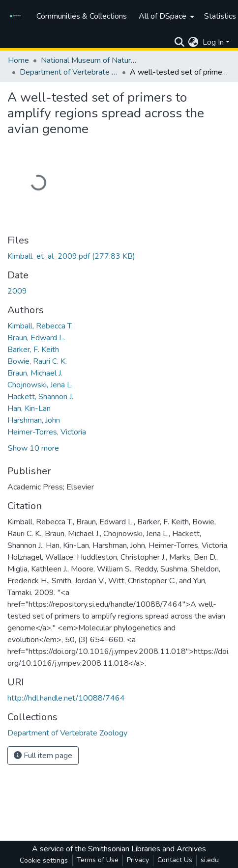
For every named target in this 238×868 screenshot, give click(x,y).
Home (18, 60)
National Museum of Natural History (90, 60)
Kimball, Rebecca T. (40, 326)
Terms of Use (98, 860)
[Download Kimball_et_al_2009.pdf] (71, 256)
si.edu (210, 860)
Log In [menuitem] (213, 42)
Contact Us (175, 860)
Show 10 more (33, 448)
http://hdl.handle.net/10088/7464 (66, 698)
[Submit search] (179, 42)
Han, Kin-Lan (29, 408)
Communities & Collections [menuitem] (82, 16)
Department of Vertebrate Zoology (69, 72)
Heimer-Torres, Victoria (47, 432)
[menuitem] (165, 16)
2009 (17, 291)
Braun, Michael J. (35, 373)
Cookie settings (44, 860)
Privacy (138, 860)
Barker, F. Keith (33, 350)
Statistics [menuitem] (220, 16)
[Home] (17, 16)
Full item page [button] (43, 756)
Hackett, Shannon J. (40, 397)
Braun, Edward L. (36, 338)
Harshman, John (34, 420)
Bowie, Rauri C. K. (37, 361)
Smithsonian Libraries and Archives (147, 849)
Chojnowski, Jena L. (40, 385)
